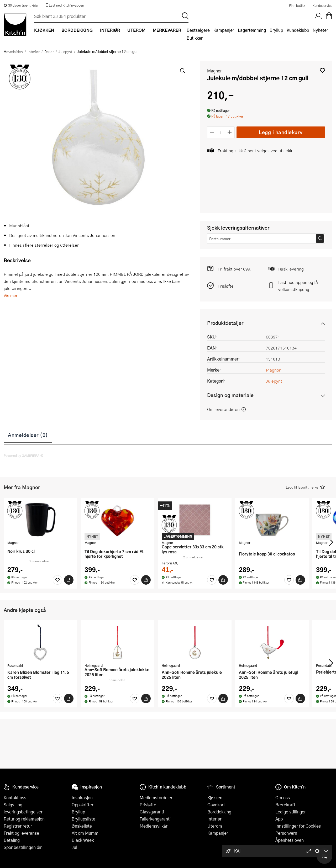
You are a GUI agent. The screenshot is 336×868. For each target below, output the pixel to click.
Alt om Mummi (86, 833)
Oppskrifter (83, 805)
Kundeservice (322, 6)
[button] (322, 70)
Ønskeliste (82, 826)
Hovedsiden (13, 51)
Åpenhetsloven (290, 840)
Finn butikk (297, 6)
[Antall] (221, 132)
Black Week (83, 840)
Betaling (12, 840)
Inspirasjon (82, 798)
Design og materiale (230, 395)
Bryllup (276, 30)
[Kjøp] (69, 580)
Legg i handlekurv (281, 132)
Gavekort (216, 805)
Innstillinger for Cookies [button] (298, 826)
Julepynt (65, 51)
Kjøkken (215, 798)
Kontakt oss (15, 798)
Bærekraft (285, 805)
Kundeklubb (298, 30)
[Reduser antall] (212, 132)
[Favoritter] (57, 580)
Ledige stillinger (291, 812)
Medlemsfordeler (156, 798)
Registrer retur (18, 826)
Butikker (195, 38)
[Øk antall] (230, 132)
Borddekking (219, 812)
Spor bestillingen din (23, 847)
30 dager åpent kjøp (21, 5)
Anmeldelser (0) (28, 435)
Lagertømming (252, 30)
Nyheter (320, 30)
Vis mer (11, 295)
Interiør (34, 51)
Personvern (286, 833)
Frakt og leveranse (21, 833)
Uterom (215, 826)
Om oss (283, 798)
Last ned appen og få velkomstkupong (298, 286)
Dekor (49, 51)
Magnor (214, 71)
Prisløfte (226, 286)
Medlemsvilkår (154, 826)
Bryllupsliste (83, 819)
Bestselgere (198, 30)
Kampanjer (224, 30)
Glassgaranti (152, 812)
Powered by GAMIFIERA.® (23, 456)
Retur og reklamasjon (24, 819)
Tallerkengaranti (155, 819)
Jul (74, 847)
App (279, 819)
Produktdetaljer (225, 323)
